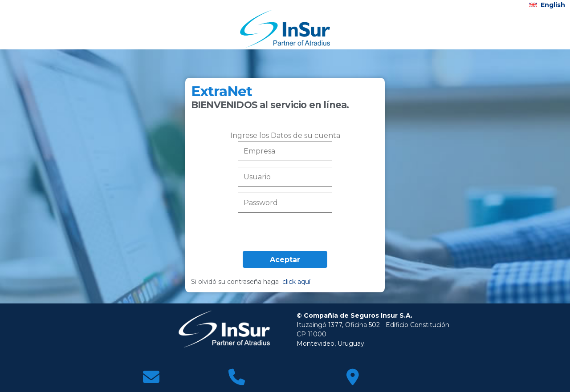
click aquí (296, 282)
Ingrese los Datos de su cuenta (285, 135)
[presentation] (285, 234)
